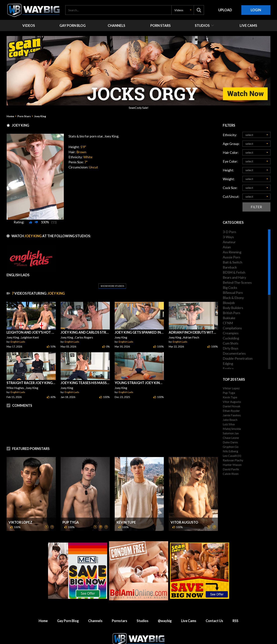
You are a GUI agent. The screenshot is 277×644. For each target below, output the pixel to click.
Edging (228, 363)
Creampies (231, 333)
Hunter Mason (232, 465)
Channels (95, 597)
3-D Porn (229, 232)
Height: (228, 170)
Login (256, 10)
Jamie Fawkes (232, 415)
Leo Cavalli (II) (232, 456)
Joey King (40, 116)
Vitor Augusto (184, 498)
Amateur (229, 242)
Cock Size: (230, 188)
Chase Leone (231, 438)
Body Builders (233, 308)
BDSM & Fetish (234, 272)
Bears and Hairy (234, 277)
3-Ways (228, 237)
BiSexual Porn (233, 293)
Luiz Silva (229, 424)
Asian (227, 247)
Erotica (228, 369)
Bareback (230, 267)
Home (10, 116)
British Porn (231, 313)
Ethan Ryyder (231, 411)
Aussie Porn (231, 257)
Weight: (229, 179)
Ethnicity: (230, 135)
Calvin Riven (231, 474)
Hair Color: (231, 152)
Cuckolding (231, 338)
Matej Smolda (232, 429)
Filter (256, 207)
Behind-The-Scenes (237, 282)
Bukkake (229, 318)
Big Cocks (230, 287)
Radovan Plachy (233, 460)
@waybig (165, 597)
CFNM (228, 323)
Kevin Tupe (126, 498)
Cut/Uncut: (231, 197)
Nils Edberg (230, 451)
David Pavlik (231, 469)
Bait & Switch (233, 262)
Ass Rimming (232, 252)
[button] (183, 10)
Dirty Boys (231, 348)
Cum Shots (231, 343)
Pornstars (120, 597)
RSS (235, 597)
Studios (143, 597)
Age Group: (231, 144)
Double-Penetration (238, 358)
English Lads (18, 333)
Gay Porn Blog (68, 597)
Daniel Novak (232, 406)
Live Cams (189, 597)
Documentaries (234, 353)
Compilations (232, 328)
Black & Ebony (233, 298)
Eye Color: (230, 161)
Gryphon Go (231, 447)
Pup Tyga (71, 498)
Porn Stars (24, 116)
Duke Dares (230, 442)
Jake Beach (230, 420)
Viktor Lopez (20, 498)
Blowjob (229, 303)
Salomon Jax (231, 433)
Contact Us (214, 597)
